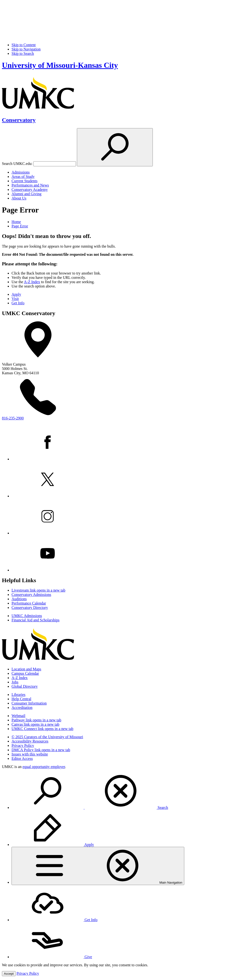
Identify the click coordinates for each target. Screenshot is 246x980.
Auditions (19, 599)
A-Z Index (32, 282)
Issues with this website (30, 754)
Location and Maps (26, 669)
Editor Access (22, 758)
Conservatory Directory (30, 608)
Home (16, 222)
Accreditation (22, 708)
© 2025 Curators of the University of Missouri (47, 737)
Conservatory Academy (30, 190)
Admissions (21, 172)
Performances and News (30, 185)
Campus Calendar (25, 673)
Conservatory (19, 120)
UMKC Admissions (27, 616)
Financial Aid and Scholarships (36, 620)
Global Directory (25, 686)
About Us (19, 198)
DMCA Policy (41, 750)
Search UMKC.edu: (17, 164)
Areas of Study (23, 177)
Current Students (25, 181)
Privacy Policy (23, 746)
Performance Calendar (29, 603)
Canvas (35, 724)
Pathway (36, 720)
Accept (9, 974)
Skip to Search (23, 53)
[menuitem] (128, 791)
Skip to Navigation (26, 49)
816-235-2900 (13, 418)
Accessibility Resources (30, 741)
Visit (15, 299)
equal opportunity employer (44, 767)
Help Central (21, 699)
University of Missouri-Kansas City (60, 65)
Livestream (38, 590)
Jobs (15, 682)
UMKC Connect (42, 729)
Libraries (18, 695)
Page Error (20, 226)
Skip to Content (24, 45)
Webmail (18, 716)
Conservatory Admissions (31, 595)
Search (90, 808)
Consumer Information (29, 703)
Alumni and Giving (26, 194)
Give (52, 957)
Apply (16, 294)
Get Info (18, 303)
